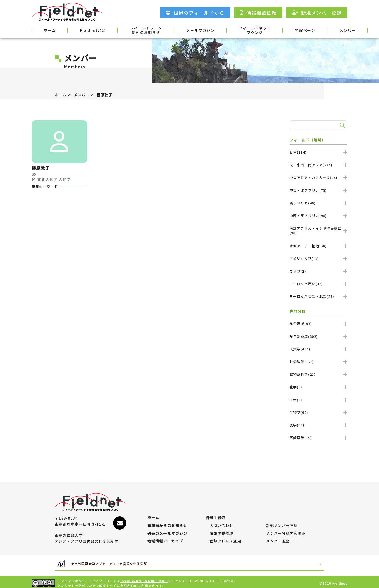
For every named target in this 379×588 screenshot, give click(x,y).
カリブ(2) (318, 271)
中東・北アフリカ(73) (318, 190)
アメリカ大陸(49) (318, 258)
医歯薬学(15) (318, 438)
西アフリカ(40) (318, 203)
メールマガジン (174, 30)
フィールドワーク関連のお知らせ (126, 30)
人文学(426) (318, 349)
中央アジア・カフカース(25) (318, 177)
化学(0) (318, 387)
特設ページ (265, 30)
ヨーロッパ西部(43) (318, 284)
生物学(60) (318, 412)
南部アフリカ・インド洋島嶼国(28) (318, 231)
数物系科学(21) (318, 374)
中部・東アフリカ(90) (318, 216)
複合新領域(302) (318, 336)
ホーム (45, 30)
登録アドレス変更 (226, 539)
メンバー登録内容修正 (286, 528)
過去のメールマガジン (168, 528)
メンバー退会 (278, 539)
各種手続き (333, 30)
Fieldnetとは (80, 30)
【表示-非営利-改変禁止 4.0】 (144, 578)
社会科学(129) (318, 362)
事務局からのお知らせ (168, 518)
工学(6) (318, 400)
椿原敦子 (110, 94)
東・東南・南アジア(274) (318, 165)
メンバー (299, 30)
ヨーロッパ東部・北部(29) (318, 296)
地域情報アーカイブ (165, 539)
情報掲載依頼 (222, 528)
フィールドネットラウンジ (222, 30)
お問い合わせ (222, 518)
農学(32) (318, 425)
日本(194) (318, 152)
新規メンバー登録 (282, 518)
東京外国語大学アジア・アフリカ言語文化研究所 (119, 561)
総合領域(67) (318, 323)
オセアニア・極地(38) (318, 246)
